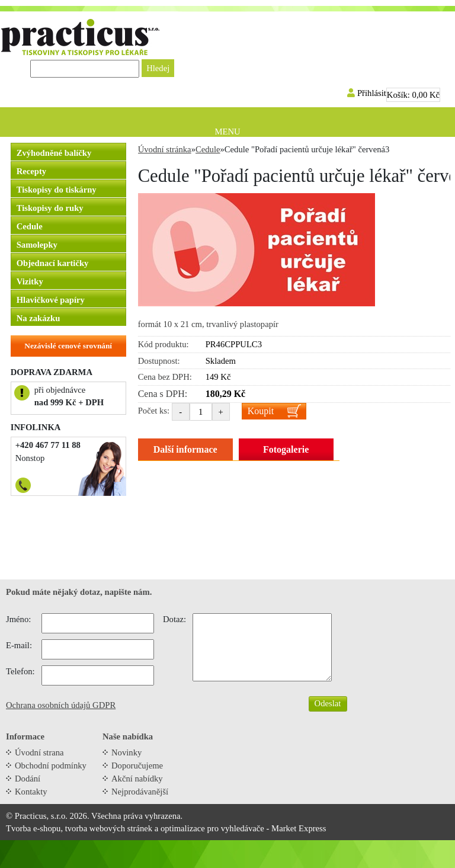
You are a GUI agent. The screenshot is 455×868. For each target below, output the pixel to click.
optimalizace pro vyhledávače (212, 828)
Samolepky (37, 245)
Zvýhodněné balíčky (54, 153)
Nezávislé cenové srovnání (68, 346)
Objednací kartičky (53, 263)
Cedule (30, 226)
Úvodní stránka (165, 149)
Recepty (31, 171)
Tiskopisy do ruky (50, 208)
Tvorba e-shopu (33, 828)
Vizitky (30, 281)
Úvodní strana (39, 752)
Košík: (413, 95)
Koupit (261, 411)
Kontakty (31, 792)
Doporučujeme (137, 765)
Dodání (28, 779)
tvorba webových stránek (109, 828)
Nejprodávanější (140, 792)
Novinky (126, 752)
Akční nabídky (137, 779)
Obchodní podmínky (51, 765)
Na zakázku (39, 318)
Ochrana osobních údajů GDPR (61, 705)
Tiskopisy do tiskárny (57, 190)
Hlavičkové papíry (51, 300)
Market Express (299, 828)
